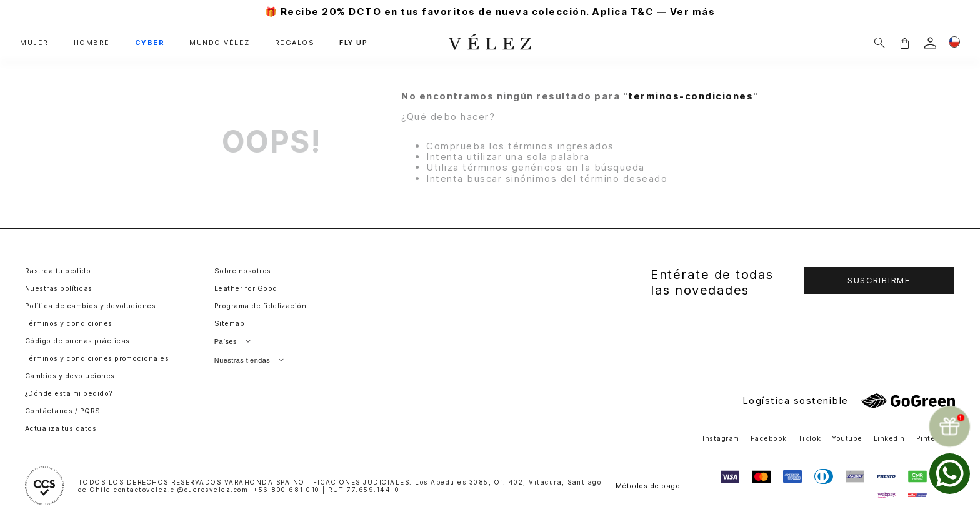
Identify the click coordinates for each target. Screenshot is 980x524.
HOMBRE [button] (92, 43)
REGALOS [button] (295, 43)
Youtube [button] (847, 438)
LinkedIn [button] (889, 438)
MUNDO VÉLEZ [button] (220, 43)
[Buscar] (880, 43)
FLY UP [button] (353, 43)
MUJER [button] (34, 43)
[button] (904, 43)
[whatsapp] (950, 474)
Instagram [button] (721, 438)
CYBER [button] (150, 43)
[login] (930, 43)
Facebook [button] (769, 438)
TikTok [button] (810, 438)
